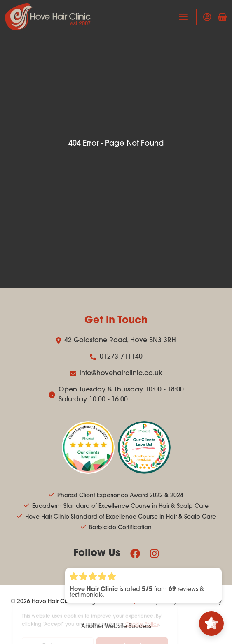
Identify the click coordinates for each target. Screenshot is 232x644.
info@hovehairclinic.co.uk (116, 373)
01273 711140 (116, 357)
